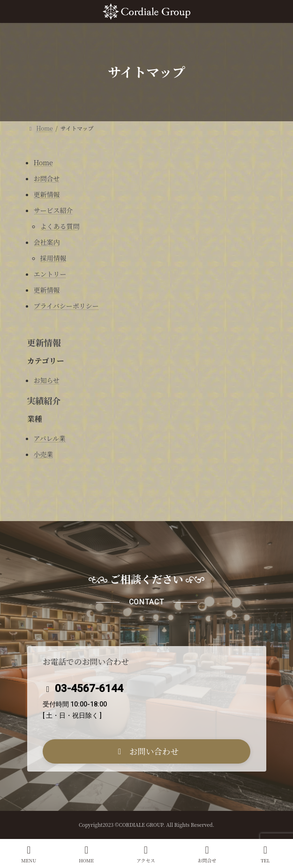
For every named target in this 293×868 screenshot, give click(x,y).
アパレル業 (50, 438)
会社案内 (47, 242)
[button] (147, 751)
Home (43, 162)
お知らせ (47, 380)
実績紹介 (44, 400)
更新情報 (47, 194)
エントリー (50, 274)
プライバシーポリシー (66, 306)
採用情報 (53, 258)
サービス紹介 (53, 210)
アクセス (146, 854)
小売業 (44, 454)
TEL (265, 854)
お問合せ (47, 178)
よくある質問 (60, 226)
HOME (86, 854)
